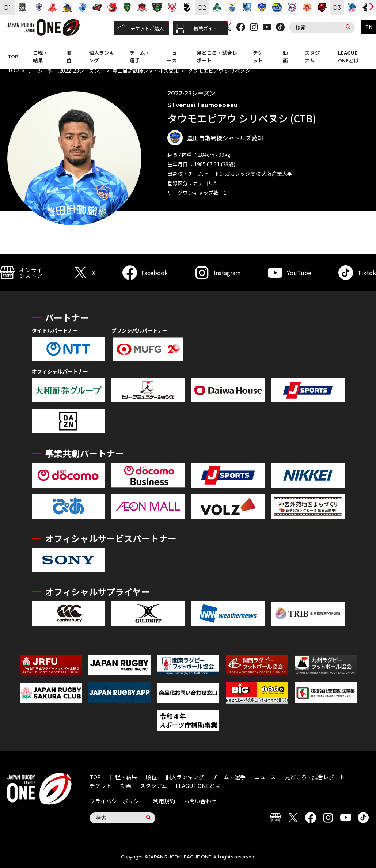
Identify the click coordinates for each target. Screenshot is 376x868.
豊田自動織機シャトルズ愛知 (145, 71)
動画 (285, 56)
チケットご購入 (141, 29)
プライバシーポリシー (117, 801)
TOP (13, 56)
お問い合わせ (200, 801)
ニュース (172, 56)
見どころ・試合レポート (315, 777)
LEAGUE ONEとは (348, 56)
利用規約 (164, 801)
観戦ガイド (197, 29)
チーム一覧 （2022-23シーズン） (66, 71)
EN (369, 27)
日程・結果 (41, 56)
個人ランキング (185, 777)
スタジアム (312, 56)
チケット (258, 56)
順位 (69, 56)
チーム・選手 (229, 777)
